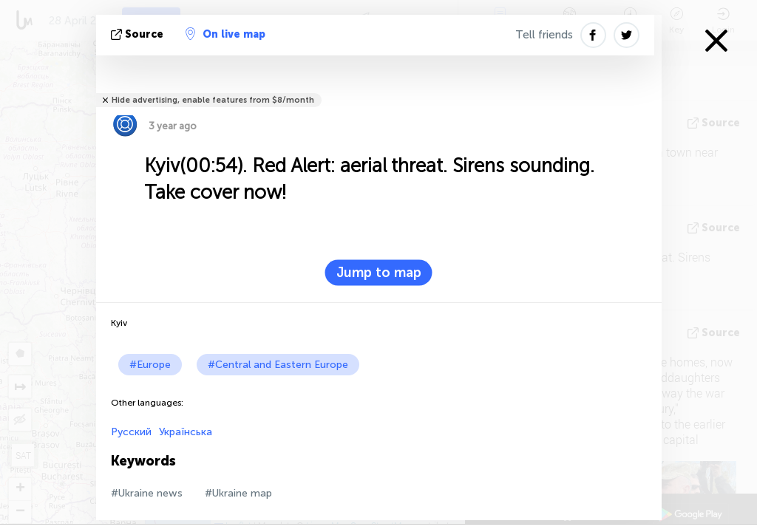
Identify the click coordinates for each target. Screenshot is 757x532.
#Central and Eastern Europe (278, 365)
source (139, 34)
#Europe (150, 365)
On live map (225, 34)
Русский (131, 432)
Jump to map (379, 273)
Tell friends (544, 35)
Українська (186, 432)
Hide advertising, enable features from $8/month (213, 100)
